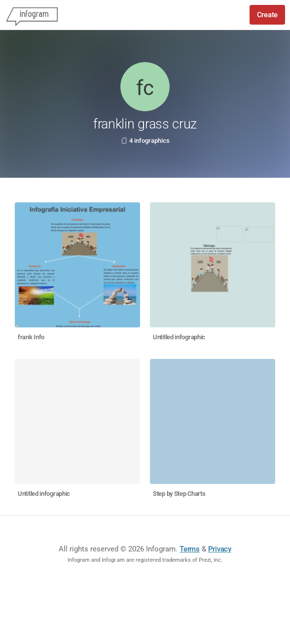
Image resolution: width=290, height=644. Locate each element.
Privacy (220, 549)
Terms (190, 549)
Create (267, 15)
